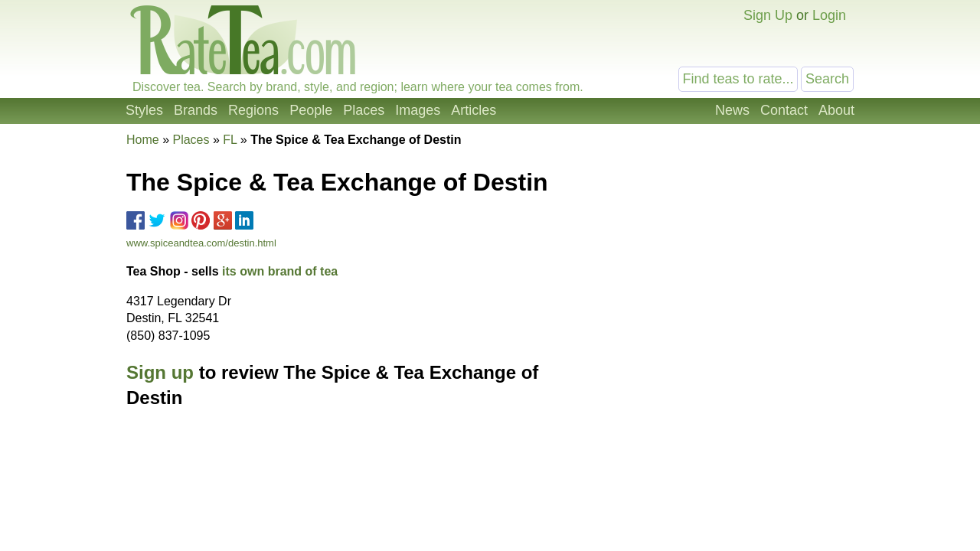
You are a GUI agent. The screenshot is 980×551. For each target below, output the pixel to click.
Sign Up (768, 15)
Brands (196, 110)
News (732, 110)
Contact (784, 110)
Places (364, 110)
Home (143, 140)
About (836, 110)
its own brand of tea (280, 271)
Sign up (160, 372)
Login (829, 15)
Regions (253, 110)
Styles (144, 110)
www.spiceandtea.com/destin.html (201, 243)
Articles (474, 110)
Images (418, 110)
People (311, 110)
